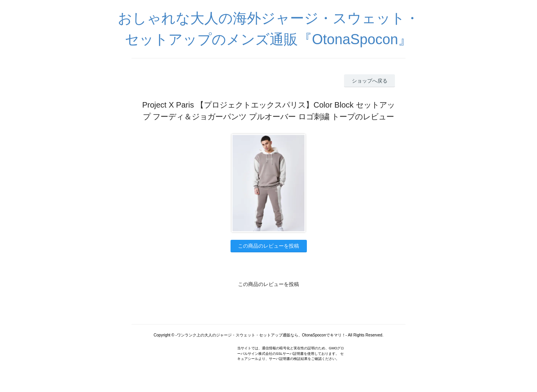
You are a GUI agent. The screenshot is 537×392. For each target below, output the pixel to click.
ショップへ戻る (370, 81)
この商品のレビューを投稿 (268, 246)
